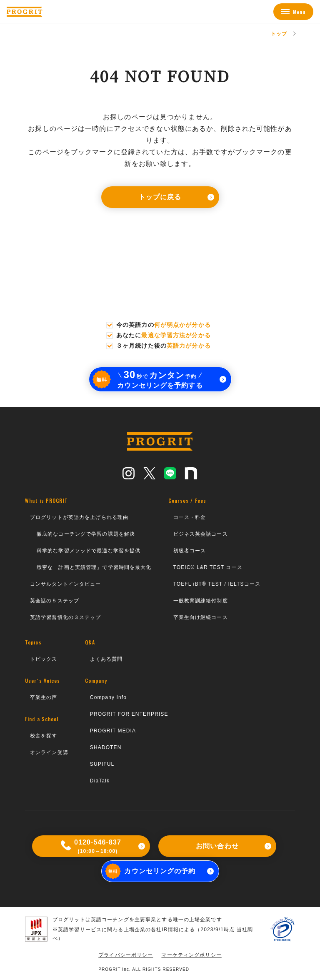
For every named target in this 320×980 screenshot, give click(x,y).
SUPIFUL (102, 764)
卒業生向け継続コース (201, 617)
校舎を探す (44, 736)
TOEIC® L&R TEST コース (208, 567)
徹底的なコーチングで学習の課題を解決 (86, 534)
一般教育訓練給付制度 (201, 601)
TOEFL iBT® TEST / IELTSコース (217, 584)
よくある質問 (106, 659)
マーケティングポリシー (191, 955)
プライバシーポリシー (126, 955)
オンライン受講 (49, 752)
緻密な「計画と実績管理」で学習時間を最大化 (94, 567)
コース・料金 (190, 517)
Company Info (108, 697)
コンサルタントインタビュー (66, 584)
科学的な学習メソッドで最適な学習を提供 (89, 551)
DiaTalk (100, 781)
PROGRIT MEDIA (113, 731)
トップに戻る (176, 197)
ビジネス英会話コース (201, 534)
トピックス (44, 659)
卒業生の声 (44, 697)
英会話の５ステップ (55, 601)
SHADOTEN (106, 747)
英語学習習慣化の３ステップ (66, 617)
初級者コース (190, 551)
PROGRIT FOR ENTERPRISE (129, 714)
